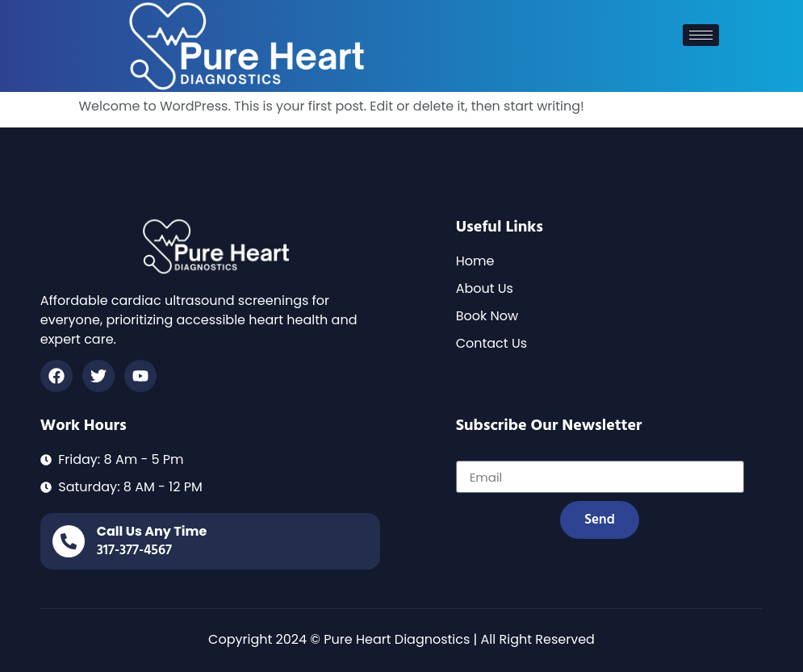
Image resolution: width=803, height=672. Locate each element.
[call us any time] (69, 541)
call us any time (152, 531)
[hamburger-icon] (701, 35)
